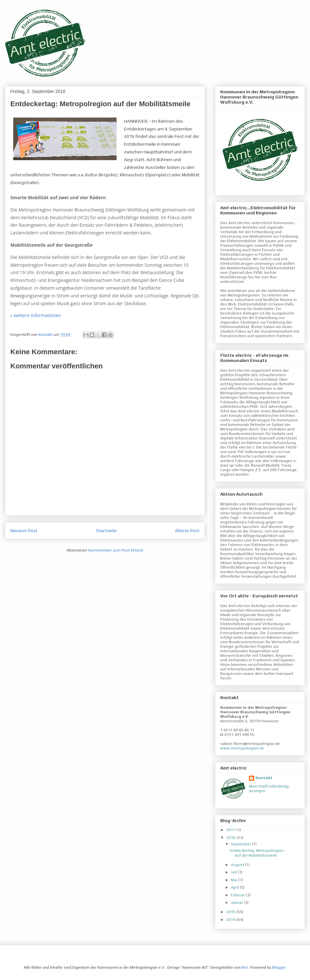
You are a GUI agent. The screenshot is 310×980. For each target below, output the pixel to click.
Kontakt (264, 778)
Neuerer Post (24, 531)
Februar (238, 895)
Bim (245, 967)
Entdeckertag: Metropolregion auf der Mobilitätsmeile (257, 853)
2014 (231, 920)
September (241, 844)
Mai (235, 880)
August (238, 865)
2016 (231, 838)
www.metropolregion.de (242, 748)
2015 (231, 912)
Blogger (279, 967)
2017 (231, 830)
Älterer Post (187, 531)
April (235, 887)
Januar (237, 903)
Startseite (106, 531)
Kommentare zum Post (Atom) (116, 550)
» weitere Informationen (36, 315)
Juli (234, 872)
